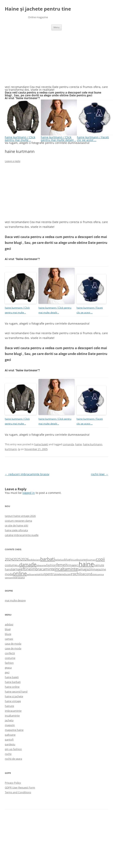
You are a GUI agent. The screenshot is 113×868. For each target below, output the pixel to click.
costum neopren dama (18, 521)
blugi (8, 629)
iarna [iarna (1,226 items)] (16, 569)
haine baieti (41, 444)
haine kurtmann (93, 444)
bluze (8, 634)
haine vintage (13, 701)
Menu (56, 27)
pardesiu (10, 744)
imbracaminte (13, 711)
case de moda (13, 648)
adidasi (9, 624)
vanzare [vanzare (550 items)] (9, 578)
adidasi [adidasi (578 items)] (33, 560)
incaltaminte (12, 716)
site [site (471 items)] (94, 574)
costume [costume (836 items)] (11, 565)
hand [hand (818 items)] (8, 569)
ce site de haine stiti (16, 525)
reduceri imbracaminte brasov (27, 474)
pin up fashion (13, 749)
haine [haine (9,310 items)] (86, 564)
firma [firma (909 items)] (70, 565)
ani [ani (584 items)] (39, 560)
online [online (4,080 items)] (20, 573)
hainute (9, 706)
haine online (12, 687)
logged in (29, 493)
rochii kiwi (100, 474)
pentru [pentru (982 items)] (50, 574)
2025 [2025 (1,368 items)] (17, 559)
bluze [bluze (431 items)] (74, 560)
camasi (9, 639)
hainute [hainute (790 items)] (99, 565)
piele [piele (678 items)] (59, 574)
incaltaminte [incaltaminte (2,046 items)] (66, 569)
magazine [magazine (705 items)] (99, 569)
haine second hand (16, 692)
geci (7, 672)
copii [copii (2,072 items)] (100, 559)
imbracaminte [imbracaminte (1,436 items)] (43, 569)
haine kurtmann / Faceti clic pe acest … (95, 137)
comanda (68, 444)
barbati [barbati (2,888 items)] (48, 559)
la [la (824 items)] (79, 569)
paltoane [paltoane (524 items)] (32, 574)
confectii (10, 653)
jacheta (9, 720)
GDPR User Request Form (20, 787)
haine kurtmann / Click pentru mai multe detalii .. (59, 137)
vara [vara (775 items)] (17, 577)
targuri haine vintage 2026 (20, 516)
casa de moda (13, 644)
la (19, 449)
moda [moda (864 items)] (9, 574)
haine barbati (13, 682)
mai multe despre (15, 600)
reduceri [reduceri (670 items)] (66, 574)
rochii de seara (13, 759)
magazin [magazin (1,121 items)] (87, 569)
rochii (8, 754)
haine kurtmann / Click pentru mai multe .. (23, 137)
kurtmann (11, 449)
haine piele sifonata (16, 530)
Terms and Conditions (18, 792)
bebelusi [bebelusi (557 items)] (60, 560)
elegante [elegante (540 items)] (41, 565)
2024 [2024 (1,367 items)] (9, 559)
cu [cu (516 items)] (18, 565)
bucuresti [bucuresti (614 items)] (82, 560)
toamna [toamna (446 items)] (100, 574)
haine (78, 444)
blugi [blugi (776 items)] (68, 560)
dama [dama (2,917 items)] (25, 565)
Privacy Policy (13, 783)
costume (10, 658)
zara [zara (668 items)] (22, 577)
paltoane (10, 735)
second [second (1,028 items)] (87, 574)
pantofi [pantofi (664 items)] (41, 574)
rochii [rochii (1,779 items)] (76, 574)
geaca (8, 668)
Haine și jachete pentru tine (38, 9)
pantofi (9, 739)
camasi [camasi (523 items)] (92, 560)
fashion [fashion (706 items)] (51, 565)
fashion (9, 663)
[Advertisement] (35, 60)
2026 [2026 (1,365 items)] (25, 559)
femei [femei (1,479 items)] (61, 565)
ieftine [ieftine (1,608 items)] (25, 569)
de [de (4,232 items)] (34, 564)
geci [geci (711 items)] (76, 565)
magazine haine (14, 730)
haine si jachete (14, 696)
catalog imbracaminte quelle (22, 535)
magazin (10, 725)
